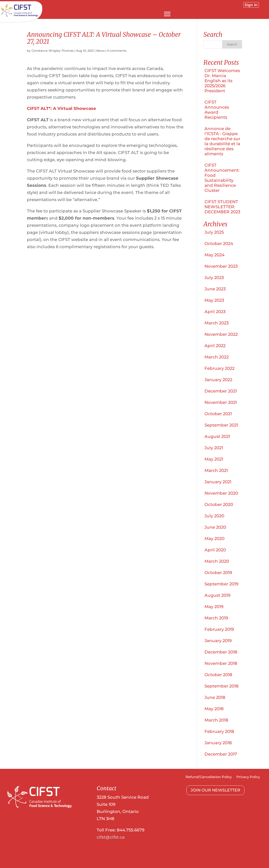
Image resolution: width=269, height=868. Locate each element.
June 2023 (215, 289)
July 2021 (214, 448)
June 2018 (215, 697)
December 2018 (221, 652)
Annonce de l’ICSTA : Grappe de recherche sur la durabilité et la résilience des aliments (222, 141)
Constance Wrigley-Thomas (53, 51)
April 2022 (215, 346)
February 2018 (219, 731)
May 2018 (214, 709)
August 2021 (217, 436)
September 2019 (221, 584)
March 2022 (217, 357)
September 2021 (221, 425)
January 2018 (218, 743)
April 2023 (215, 312)
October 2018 (218, 675)
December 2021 (221, 391)
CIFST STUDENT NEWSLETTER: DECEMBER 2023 (222, 207)
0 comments (117, 51)
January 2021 (218, 482)
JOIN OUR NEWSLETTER (215, 790)
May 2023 (214, 300)
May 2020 (214, 539)
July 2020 (214, 516)
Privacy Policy (248, 777)
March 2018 (216, 720)
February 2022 (220, 368)
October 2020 (219, 504)
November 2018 (221, 663)
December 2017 (221, 754)
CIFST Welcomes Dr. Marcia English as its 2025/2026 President (222, 81)
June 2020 (215, 527)
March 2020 (217, 561)
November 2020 (221, 493)
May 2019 (214, 607)
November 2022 (221, 334)
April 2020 (215, 550)
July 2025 (214, 232)
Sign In (251, 5)
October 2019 (218, 573)
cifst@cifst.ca (111, 837)
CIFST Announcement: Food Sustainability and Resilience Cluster (222, 178)
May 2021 (214, 459)
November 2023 (221, 266)
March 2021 (216, 470)
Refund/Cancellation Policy (209, 777)
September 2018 (222, 686)
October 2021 (218, 414)
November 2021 (221, 402)
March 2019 (216, 618)
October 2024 (219, 244)
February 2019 (219, 629)
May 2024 (214, 255)
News (100, 51)
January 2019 (218, 641)
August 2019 (217, 595)
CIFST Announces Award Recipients (217, 110)
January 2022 (218, 380)
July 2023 (214, 278)
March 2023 (217, 323)
